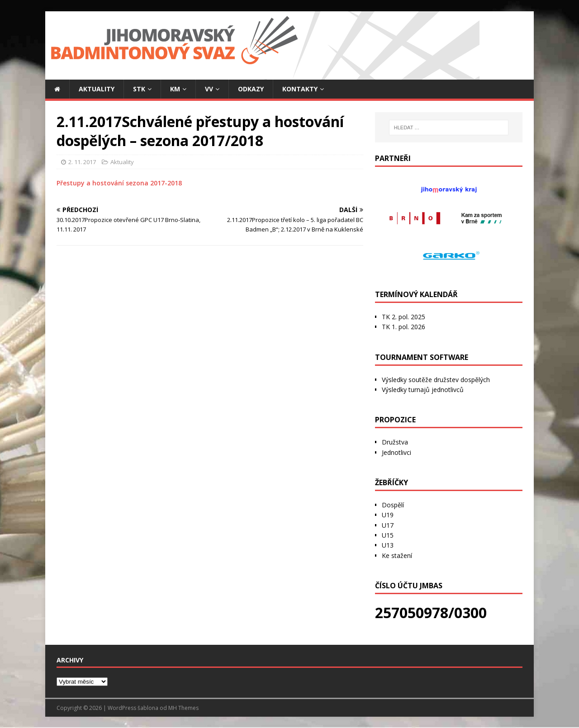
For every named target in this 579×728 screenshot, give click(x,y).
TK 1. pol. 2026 (403, 327)
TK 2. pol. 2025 (403, 317)
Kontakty (300, 89)
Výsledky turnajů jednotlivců (423, 390)
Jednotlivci (396, 452)
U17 (388, 525)
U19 (388, 515)
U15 (388, 535)
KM (175, 89)
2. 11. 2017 (82, 162)
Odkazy (251, 89)
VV (209, 89)
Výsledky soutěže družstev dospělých (436, 380)
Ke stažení (397, 555)
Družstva (395, 442)
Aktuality (97, 89)
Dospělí (393, 505)
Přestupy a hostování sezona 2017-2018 (119, 183)
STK (139, 89)
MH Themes (183, 708)
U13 (388, 545)
